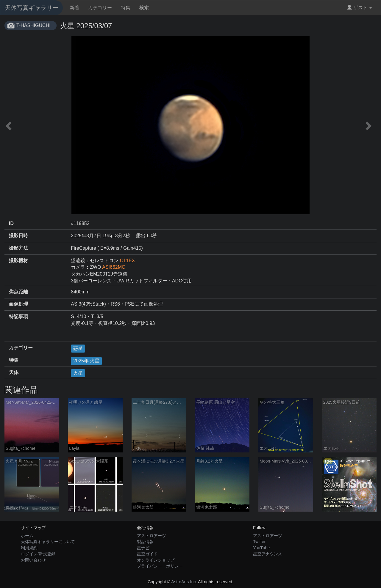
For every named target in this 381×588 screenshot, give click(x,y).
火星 (78, 373)
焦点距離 (18, 292)
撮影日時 (18, 236)
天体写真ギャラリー (32, 8)
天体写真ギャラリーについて (48, 542)
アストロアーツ (152, 536)
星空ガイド (147, 554)
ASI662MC (114, 267)
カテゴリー (100, 8)
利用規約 (29, 548)
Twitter (259, 542)
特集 (126, 8)
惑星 (78, 348)
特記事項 (18, 316)
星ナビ (143, 548)
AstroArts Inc (183, 582)
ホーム (27, 536)
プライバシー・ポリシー (160, 566)
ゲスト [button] (359, 8)
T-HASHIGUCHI (33, 25)
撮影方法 (18, 248)
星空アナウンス (268, 554)
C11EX (128, 261)
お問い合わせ (33, 560)
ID (11, 223)
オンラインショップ (156, 560)
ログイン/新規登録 (38, 554)
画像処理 (18, 304)
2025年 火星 (86, 361)
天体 (14, 372)
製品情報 (145, 542)
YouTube (261, 548)
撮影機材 (18, 261)
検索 (144, 8)
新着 (74, 8)
